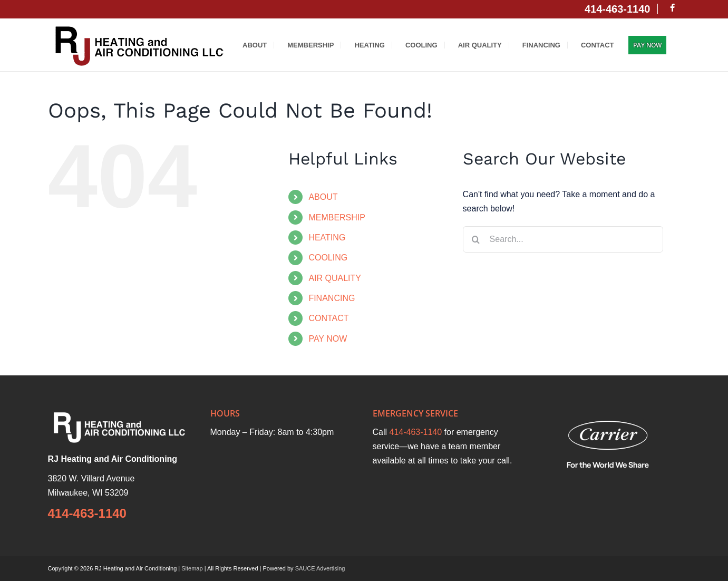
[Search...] (563, 239)
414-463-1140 (87, 513)
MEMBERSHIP (337, 217)
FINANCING (332, 298)
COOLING (328, 258)
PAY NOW (328, 339)
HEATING (327, 238)
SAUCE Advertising (320, 568)
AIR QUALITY (335, 278)
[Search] (476, 239)
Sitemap (192, 568)
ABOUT (323, 197)
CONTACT (328, 318)
